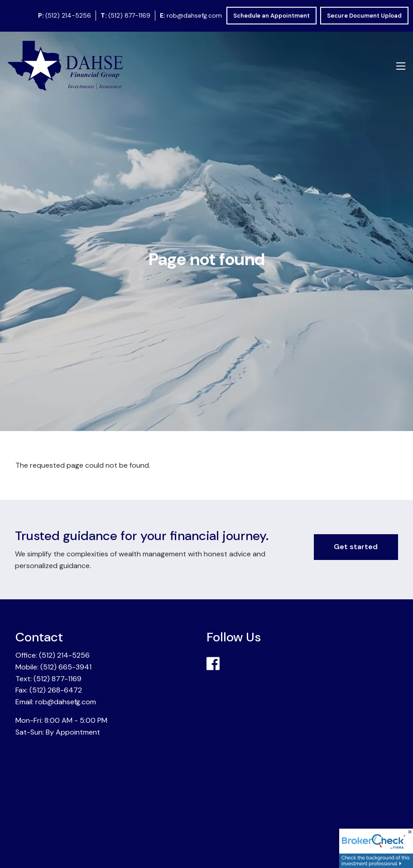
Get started (356, 547)
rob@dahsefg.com (194, 15)
